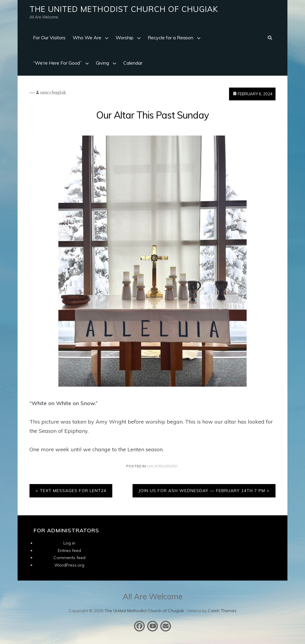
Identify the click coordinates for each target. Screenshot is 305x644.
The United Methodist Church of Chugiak (124, 9)
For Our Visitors (49, 38)
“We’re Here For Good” (57, 63)
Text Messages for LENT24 (73, 491)
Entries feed (69, 550)
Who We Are (87, 38)
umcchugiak (53, 92)
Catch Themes (222, 611)
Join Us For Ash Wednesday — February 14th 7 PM (202, 491)
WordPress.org (69, 565)
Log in (69, 543)
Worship (125, 38)
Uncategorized (162, 466)
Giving (102, 63)
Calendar (133, 63)
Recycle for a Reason (171, 38)
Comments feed (70, 558)
